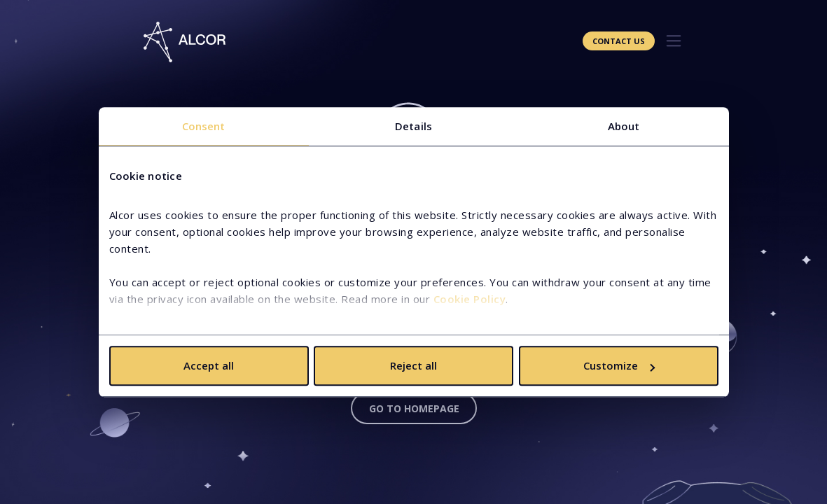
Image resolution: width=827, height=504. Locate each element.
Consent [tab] (204, 126)
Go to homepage (414, 408)
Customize (619, 365)
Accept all (209, 365)
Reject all (413, 365)
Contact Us (619, 41)
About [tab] (624, 126)
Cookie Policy (470, 299)
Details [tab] (413, 126)
